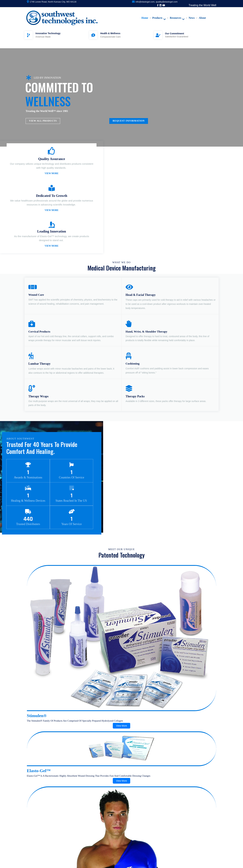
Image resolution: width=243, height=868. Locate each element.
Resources (169, 13)
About (194, 12)
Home (136, 12)
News (183, 12)
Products (151, 13)
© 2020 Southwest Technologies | (110, 864)
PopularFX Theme (142, 864)
